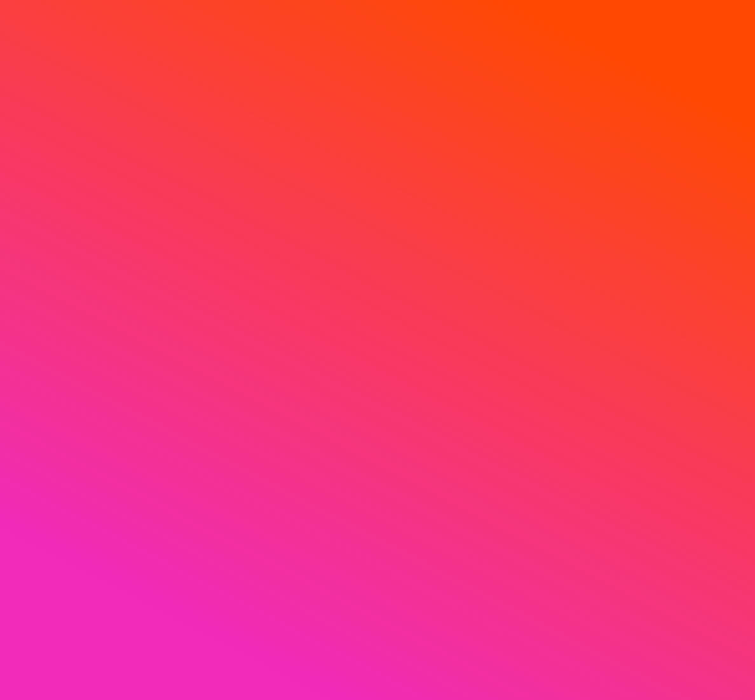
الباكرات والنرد (429, 358)
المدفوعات (634, 346)
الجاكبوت (532, 452)
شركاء (634, 374)
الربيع (532, 311)
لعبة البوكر (429, 382)
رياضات (326, 241)
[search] (429, 36)
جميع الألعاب (531, 523)
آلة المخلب (224, 405)
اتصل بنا (634, 311)
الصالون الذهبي (429, 264)
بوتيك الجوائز (224, 358)
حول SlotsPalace (634, 241)
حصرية (532, 335)
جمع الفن (224, 335)
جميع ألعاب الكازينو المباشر (429, 434)
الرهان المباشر (326, 264)
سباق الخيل (326, 288)
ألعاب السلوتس (531, 429)
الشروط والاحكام (121, 374)
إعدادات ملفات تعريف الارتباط (523, 639)
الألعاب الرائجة (532, 288)
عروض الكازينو (224, 241)
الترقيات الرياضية (223, 264)
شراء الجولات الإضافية (531, 358)
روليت (429, 288)
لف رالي (224, 288)
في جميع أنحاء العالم (429, 405)
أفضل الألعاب (531, 241)
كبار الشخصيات (224, 382)
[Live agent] (46, 639)
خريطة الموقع (634, 288)
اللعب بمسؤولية (121, 299)
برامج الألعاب (428, 335)
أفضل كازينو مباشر (429, 241)
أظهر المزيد (282, 578)
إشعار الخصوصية (121, 241)
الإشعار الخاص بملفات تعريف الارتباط (121, 270)
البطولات (224, 311)
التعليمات (634, 264)
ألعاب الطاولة (532, 476)
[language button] (433, 163)
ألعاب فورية (531, 499)
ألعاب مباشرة (531, 405)
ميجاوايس (532, 382)
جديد (531, 264)
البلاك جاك (429, 311)
